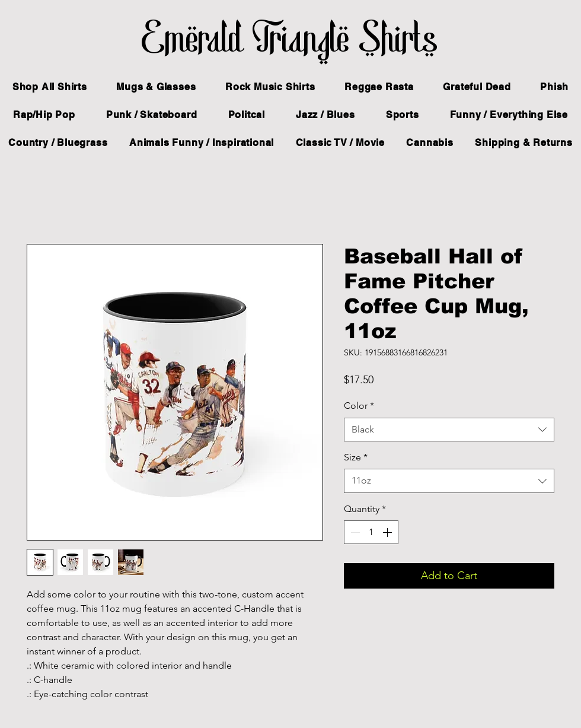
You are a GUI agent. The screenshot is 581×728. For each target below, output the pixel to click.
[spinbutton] (371, 532)
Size (356, 457)
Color (359, 406)
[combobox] (449, 430)
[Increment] (388, 532)
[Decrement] (354, 532)
